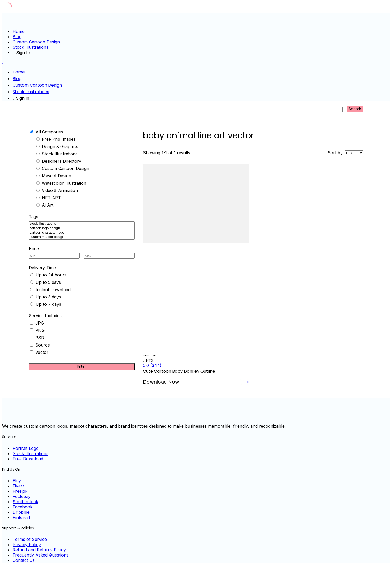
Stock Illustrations (30, 47)
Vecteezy (22, 496)
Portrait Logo (26, 448)
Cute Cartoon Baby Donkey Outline (179, 371)
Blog (17, 37)
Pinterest (21, 517)
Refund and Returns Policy (39, 550)
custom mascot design (82, 237)
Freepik (20, 491)
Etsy (17, 481)
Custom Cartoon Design (36, 42)
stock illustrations (82, 224)
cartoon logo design (82, 228)
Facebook (22, 507)
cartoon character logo (82, 233)
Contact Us (24, 560)
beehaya (150, 355)
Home (19, 31)
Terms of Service (30, 539)
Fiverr (18, 486)
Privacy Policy (27, 545)
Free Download (28, 459)
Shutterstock (25, 502)
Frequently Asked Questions (41, 555)
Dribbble (21, 512)
